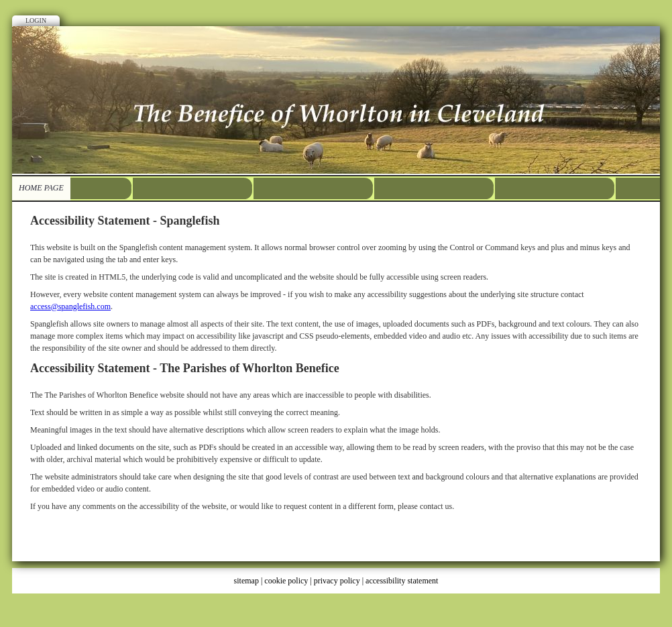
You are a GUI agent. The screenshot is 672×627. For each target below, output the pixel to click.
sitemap (246, 581)
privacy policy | (340, 581)
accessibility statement (402, 581)
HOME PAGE (41, 188)
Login (36, 20)
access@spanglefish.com (70, 306)
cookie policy (286, 581)
